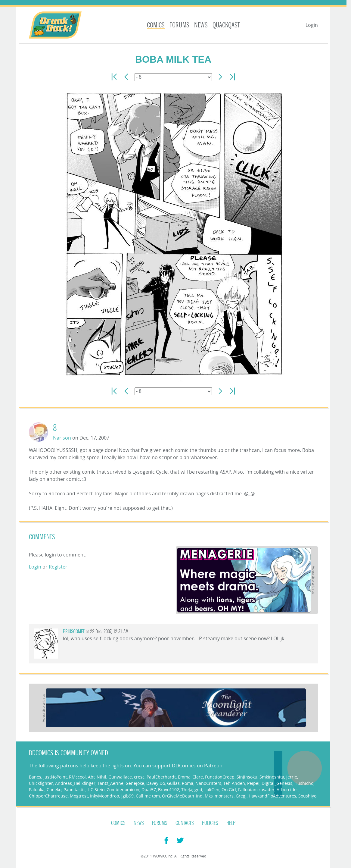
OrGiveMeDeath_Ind (182, 796)
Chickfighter (41, 783)
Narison (62, 438)
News (201, 25)
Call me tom (148, 796)
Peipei (253, 783)
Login (312, 25)
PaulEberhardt (161, 777)
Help (231, 823)
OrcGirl (229, 790)
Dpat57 (149, 790)
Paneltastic (75, 790)
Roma (188, 783)
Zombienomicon (123, 790)
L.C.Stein (96, 790)
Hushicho (304, 783)
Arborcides (288, 790)
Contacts (185, 823)
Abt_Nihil (97, 777)
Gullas (173, 783)
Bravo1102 (169, 790)
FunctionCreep (220, 777)
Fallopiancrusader (256, 790)
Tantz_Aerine (110, 783)
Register (58, 567)
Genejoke (135, 783)
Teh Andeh (234, 783)
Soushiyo (307, 796)
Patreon (213, 766)
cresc (139, 777)
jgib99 (127, 796)
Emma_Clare (190, 777)
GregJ (241, 796)
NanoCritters (208, 783)
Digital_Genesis (277, 783)
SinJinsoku (247, 777)
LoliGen (212, 790)
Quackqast (226, 25)
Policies (210, 823)
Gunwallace (120, 777)
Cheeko (54, 790)
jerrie (292, 777)
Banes (35, 777)
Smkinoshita (272, 777)
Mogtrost (79, 796)
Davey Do (156, 783)
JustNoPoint (55, 777)
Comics (156, 25)
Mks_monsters (219, 796)
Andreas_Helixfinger (75, 783)
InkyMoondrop (105, 796)
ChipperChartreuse (48, 796)
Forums (179, 25)
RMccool (77, 777)
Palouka (37, 790)
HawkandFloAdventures (272, 796)
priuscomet (74, 632)
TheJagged (192, 790)
